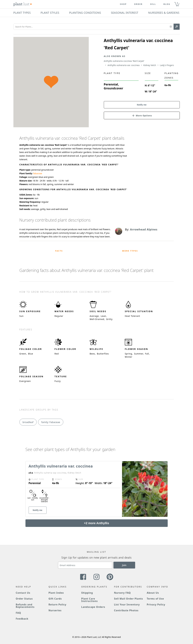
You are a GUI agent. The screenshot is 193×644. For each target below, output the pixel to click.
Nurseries (55, 610)
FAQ (18, 613)
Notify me (142, 105)
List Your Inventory (127, 605)
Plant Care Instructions (89, 600)
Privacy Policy (156, 605)
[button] (171, 27)
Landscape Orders (93, 607)
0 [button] (177, 3)
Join (124, 565)
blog (167, 4)
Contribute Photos (126, 610)
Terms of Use (155, 599)
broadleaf (28, 422)
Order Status (24, 599)
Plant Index (56, 593)
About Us (153, 593)
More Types (130, 251)
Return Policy (57, 605)
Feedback (22, 619)
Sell (153, 4)
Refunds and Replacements (25, 606)
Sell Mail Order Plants (129, 599)
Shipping (87, 593)
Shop (123, 4)
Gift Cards (55, 599)
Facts (59, 251)
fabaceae (38, 173)
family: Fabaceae (51, 422)
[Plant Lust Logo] (23, 4)
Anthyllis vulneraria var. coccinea (61, 466)
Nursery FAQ (122, 593)
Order (138, 4)
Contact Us (23, 593)
